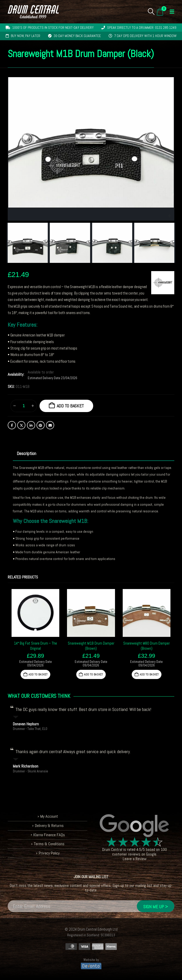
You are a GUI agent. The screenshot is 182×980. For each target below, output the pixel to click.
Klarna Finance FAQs (49, 835)
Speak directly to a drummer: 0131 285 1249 (142, 28)
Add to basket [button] (38, 674)
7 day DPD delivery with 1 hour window (145, 36)
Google (151, 854)
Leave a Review (135, 859)
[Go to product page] (35, 613)
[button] (151, 12)
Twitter (21, 425)
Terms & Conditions (49, 844)
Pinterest (41, 425)
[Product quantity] (24, 406)
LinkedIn (31, 425)
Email (50, 425)
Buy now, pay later (26, 36)
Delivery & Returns (49, 826)
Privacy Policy (49, 853)
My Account (49, 816)
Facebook (12, 425)
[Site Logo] (33, 12)
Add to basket (70, 406)
